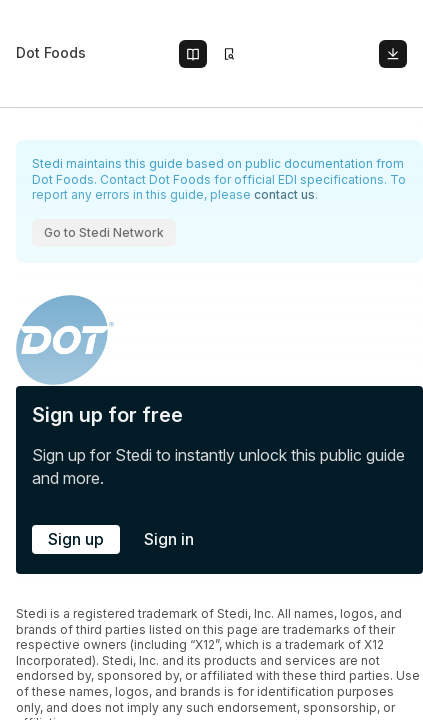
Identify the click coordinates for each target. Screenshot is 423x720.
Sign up (76, 539)
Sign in (169, 539)
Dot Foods (51, 52)
